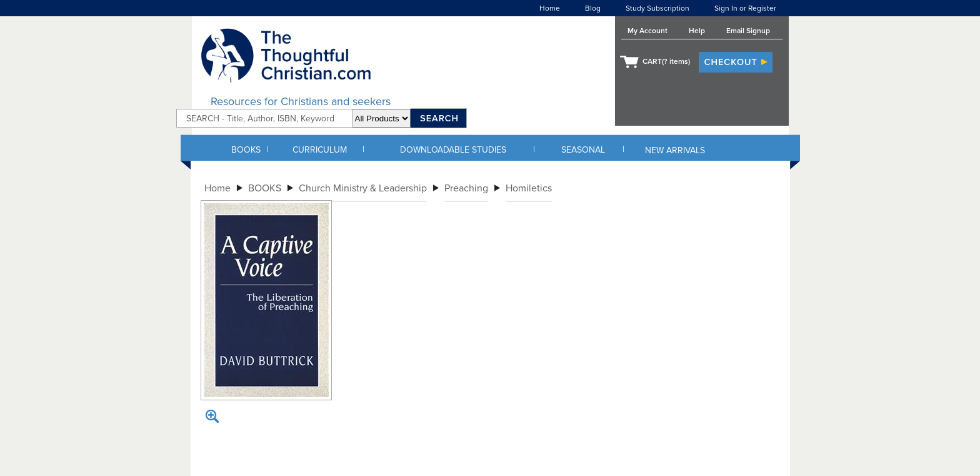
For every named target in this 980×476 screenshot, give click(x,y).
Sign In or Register (745, 8)
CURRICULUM (320, 150)
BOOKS (246, 150)
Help (697, 31)
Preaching (466, 188)
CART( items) (666, 61)
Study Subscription (657, 8)
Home (550, 8)
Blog (593, 8)
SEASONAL (583, 150)
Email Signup (748, 31)
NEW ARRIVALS (675, 150)
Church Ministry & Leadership (363, 188)
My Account (647, 31)
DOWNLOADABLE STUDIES (453, 150)
